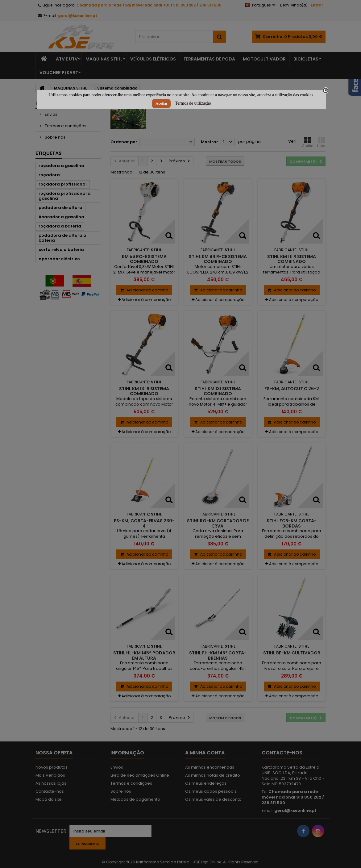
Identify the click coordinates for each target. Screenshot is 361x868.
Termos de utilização (193, 103)
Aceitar (161, 103)
